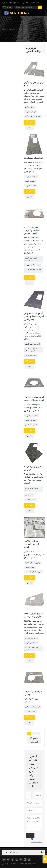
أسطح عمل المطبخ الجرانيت (31, 259)
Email (29, 122)
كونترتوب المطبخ (30, 181)
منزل (4, 29)
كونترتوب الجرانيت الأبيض (33, 116)
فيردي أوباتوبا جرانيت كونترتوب (31, 489)
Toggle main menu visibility (40, 12)
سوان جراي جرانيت (31, 177)
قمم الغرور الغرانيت (31, 643)
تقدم (30, 835)
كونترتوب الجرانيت (30, 186)
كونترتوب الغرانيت (30, 112)
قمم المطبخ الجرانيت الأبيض (31, 648)
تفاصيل (29, 127)
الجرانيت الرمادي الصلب (32, 344)
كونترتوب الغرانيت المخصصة (34, 572)
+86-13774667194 (32, 3)
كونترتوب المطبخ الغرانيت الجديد (33, 270)
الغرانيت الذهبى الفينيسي (33, 265)
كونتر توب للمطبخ (30, 420)
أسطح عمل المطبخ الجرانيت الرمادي (31, 350)
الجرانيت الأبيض (30, 107)
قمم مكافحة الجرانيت (31, 638)
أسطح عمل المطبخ (31, 425)
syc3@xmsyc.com (13, 3)
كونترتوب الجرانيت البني (32, 707)
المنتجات (12, 29)
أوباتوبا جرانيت (29, 495)
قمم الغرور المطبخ (31, 355)
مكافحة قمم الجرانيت (31, 416)
